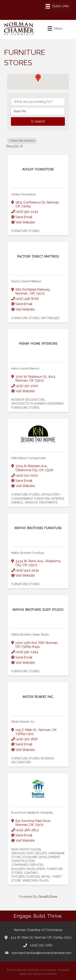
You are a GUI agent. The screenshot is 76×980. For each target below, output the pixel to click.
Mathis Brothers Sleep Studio (30, 635)
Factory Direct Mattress (26, 281)
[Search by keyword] (38, 102)
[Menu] (57, 6)
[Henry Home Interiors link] (38, 344)
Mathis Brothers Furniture (28, 553)
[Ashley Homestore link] (38, 169)
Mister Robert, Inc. (23, 722)
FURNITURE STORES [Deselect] (22, 141)
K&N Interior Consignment (28, 458)
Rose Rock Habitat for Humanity (32, 813)
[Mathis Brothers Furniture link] (38, 528)
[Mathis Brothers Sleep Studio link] (38, 610)
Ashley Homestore (24, 194)
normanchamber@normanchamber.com (41, 953)
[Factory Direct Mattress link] (38, 257)
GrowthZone (48, 897)
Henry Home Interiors (25, 368)
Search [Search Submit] (38, 121)
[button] (38, 78)
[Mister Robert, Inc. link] (38, 697)
